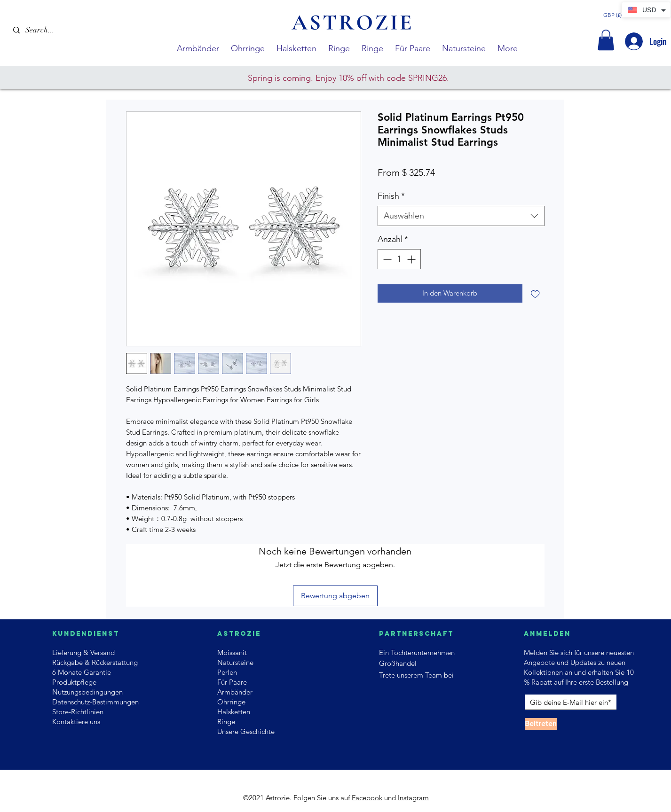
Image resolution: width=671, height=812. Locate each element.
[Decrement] (386, 259)
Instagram (413, 798)
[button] (606, 40)
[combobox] (461, 216)
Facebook (367, 798)
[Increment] (412, 259)
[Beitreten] (541, 724)
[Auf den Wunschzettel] (535, 293)
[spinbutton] (399, 259)
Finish (391, 196)
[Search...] (59, 30)
